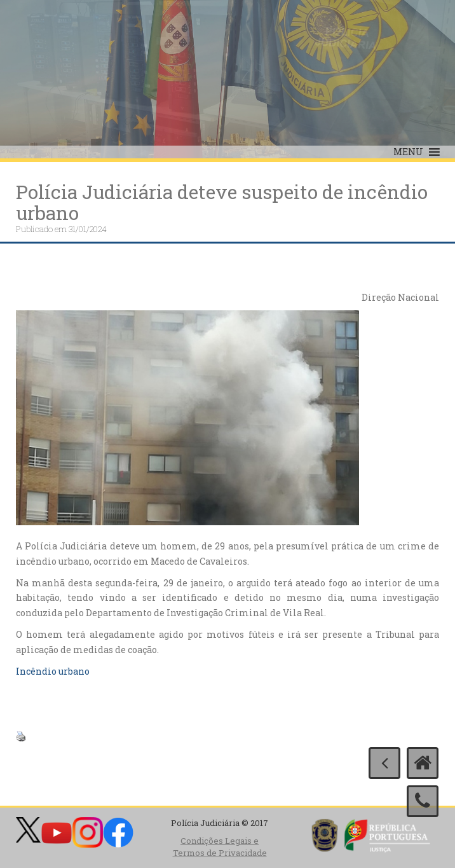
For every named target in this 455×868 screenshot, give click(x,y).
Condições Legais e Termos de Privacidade (220, 847)
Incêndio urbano (53, 671)
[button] (408, 152)
